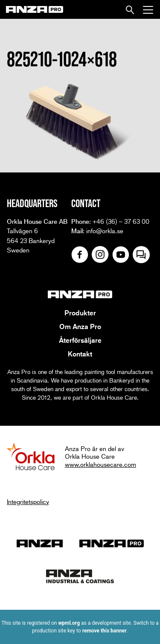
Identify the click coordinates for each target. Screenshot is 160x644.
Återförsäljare (80, 340)
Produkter (80, 313)
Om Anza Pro (80, 326)
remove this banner (105, 631)
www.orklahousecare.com (100, 464)
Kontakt (80, 354)
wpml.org (69, 623)
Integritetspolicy (28, 502)
